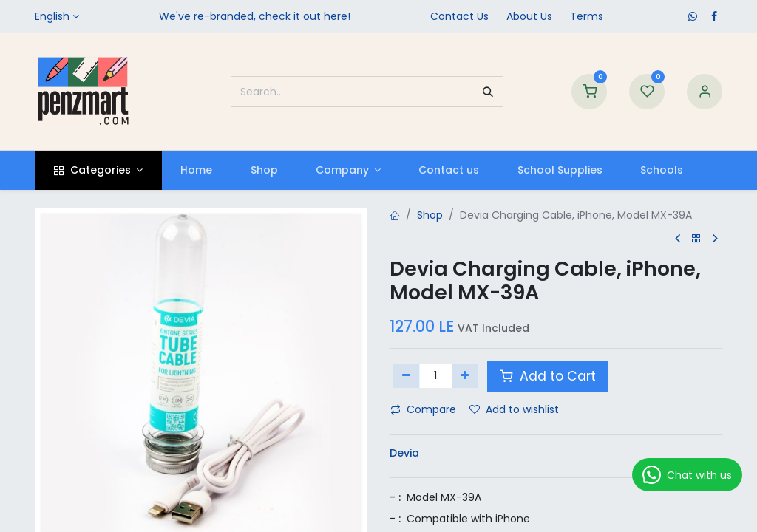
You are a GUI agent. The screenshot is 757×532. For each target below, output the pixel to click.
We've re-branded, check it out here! (255, 16)
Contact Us (459, 16)
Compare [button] (423, 409)
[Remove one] (406, 376)
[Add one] (465, 376)
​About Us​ (529, 16)
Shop (430, 215)
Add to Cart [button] (548, 376)
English (52, 16)
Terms (587, 16)
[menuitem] (197, 170)
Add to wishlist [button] (514, 409)
